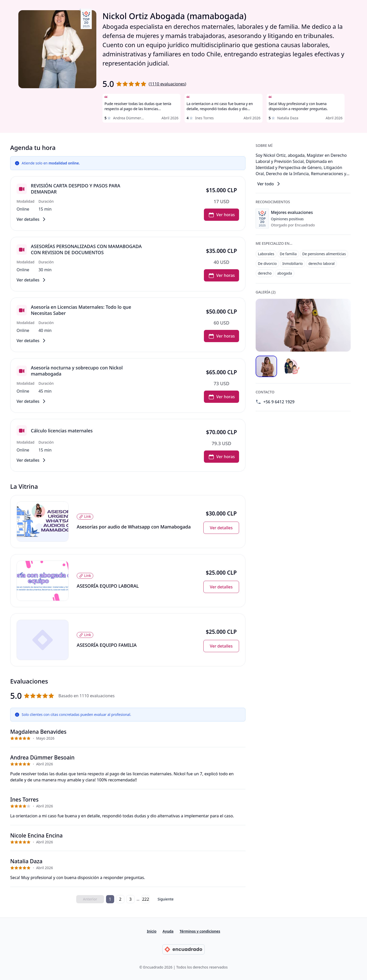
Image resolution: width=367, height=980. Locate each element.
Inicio (152, 931)
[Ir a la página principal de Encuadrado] (183, 949)
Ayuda (168, 931)
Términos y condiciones (200, 931)
